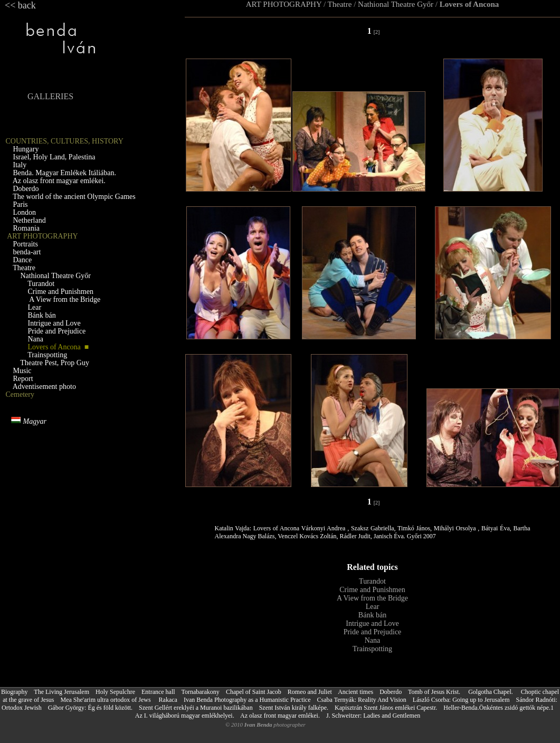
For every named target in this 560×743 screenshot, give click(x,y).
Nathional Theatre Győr (397, 4)
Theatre (340, 4)
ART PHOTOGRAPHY (284, 4)
